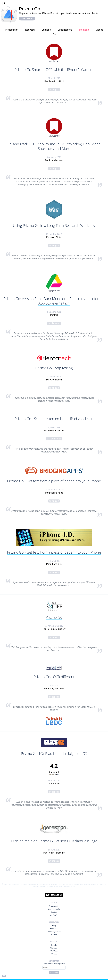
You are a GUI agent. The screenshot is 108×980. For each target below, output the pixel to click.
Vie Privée (54, 915)
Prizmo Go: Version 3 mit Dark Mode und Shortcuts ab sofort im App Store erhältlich (54, 301)
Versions (46, 30)
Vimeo (54, 954)
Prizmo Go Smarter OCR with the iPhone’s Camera (54, 69)
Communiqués (54, 909)
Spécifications (65, 30)
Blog (54, 926)
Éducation (54, 929)
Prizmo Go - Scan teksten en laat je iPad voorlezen (54, 419)
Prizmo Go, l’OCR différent (54, 677)
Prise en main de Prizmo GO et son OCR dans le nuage (54, 841)
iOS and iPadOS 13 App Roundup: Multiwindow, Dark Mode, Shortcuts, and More (54, 146)
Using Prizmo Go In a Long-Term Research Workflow (54, 225)
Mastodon (54, 948)
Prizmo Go (54, 617)
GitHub (54, 935)
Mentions (84, 30)
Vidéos (99, 30)
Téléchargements (54, 932)
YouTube (54, 951)
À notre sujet (54, 906)
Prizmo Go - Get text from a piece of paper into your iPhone (54, 481)
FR (4, 976)
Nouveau (30, 30)
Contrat (54, 912)
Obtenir (27, 19)
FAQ (54, 34)
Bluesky (54, 945)
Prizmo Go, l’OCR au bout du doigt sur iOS (54, 753)
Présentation (12, 30)
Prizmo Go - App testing (54, 368)
